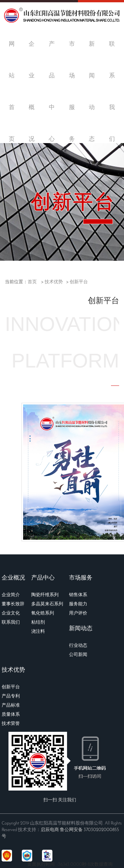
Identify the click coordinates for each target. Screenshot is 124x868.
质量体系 (11, 715)
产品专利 (11, 696)
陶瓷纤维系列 (45, 595)
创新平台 (79, 282)
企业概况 (13, 578)
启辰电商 (50, 830)
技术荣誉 (11, 724)
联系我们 (11, 622)
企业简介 (11, 595)
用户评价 (78, 613)
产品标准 (11, 705)
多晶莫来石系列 (47, 604)
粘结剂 (38, 622)
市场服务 (81, 578)
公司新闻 (78, 655)
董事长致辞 (13, 604)
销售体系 (78, 595)
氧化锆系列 (43, 613)
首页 (32, 282)
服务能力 (78, 604)
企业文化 (11, 613)
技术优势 (54, 282)
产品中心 (43, 578)
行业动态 (78, 646)
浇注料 (38, 632)
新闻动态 (81, 629)
